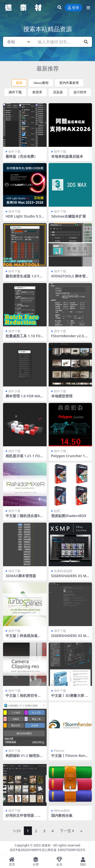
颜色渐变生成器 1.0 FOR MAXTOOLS (24, 278)
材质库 (37, 92)
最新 (19, 83)
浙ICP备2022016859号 (26, 850)
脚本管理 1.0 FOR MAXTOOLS (24, 398)
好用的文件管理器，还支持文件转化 (23, 818)
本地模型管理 (62, 396)
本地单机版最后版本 (67, 156)
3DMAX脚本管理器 (21, 576)
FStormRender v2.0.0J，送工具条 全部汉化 (69, 338)
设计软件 (80, 92)
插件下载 (15, 92)
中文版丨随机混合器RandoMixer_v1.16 (24, 518)
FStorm (59, 751)
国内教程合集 (62, 815)
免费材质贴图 (63, 571)
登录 (73, 8)
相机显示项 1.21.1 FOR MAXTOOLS (24, 458)
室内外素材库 (69, 83)
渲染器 (58, 92)
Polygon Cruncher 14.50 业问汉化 (70, 458)
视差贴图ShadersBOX (69, 516)
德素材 (46, 845)
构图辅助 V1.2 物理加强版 (24, 758)
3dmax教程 (41, 83)
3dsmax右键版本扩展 (69, 216)
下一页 (67, 831)
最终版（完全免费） (22, 156)
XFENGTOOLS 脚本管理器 (70, 278)
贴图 (57, 511)
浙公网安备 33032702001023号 (63, 850)
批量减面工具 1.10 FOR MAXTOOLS (24, 338)
